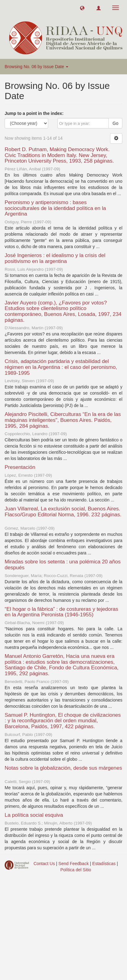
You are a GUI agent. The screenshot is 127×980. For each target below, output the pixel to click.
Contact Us (44, 864)
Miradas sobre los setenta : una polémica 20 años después (63, 565)
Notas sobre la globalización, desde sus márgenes (63, 768)
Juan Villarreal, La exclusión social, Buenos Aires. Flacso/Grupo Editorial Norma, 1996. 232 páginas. (63, 512)
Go (115, 123)
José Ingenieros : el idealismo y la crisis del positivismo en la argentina (55, 258)
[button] (82, 8)
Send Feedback (74, 864)
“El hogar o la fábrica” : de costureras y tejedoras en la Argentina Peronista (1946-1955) (61, 612)
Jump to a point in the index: (34, 113)
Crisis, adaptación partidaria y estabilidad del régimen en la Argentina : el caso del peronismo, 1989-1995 (61, 367)
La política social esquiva (34, 815)
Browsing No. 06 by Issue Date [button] (36, 67)
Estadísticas (104, 864)
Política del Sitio (76, 870)
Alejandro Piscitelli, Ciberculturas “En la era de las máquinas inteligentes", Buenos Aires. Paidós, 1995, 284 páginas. (63, 420)
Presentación (20, 467)
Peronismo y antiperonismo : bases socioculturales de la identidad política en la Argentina (55, 208)
